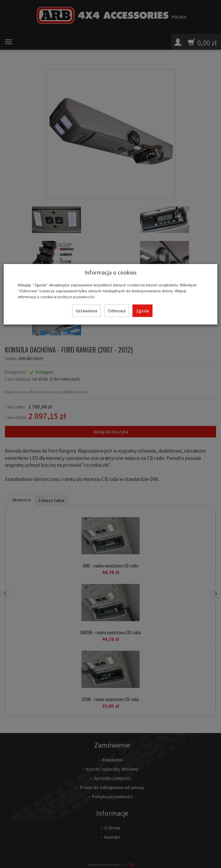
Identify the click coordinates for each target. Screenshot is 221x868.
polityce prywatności (76, 297)
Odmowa (117, 311)
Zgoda (142, 311)
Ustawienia (86, 311)
